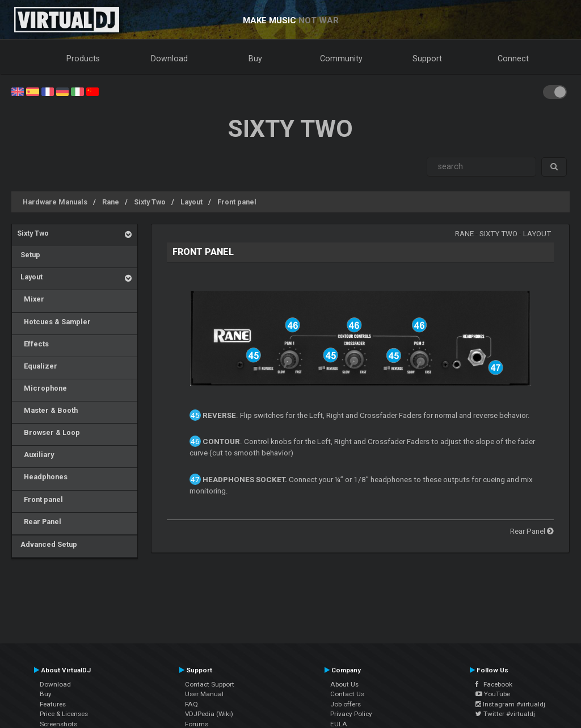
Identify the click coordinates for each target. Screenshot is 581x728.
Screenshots (58, 724)
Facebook (494, 684)
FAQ (191, 704)
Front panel (237, 202)
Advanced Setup (47, 544)
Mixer (31, 299)
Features (53, 704)
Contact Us (347, 694)
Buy (255, 58)
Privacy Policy (351, 714)
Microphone (42, 388)
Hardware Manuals (55, 202)
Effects (33, 344)
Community (341, 58)
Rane (111, 202)
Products (83, 58)
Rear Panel (39, 522)
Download (169, 58)
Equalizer (37, 366)
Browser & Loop (49, 432)
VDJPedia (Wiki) (209, 714)
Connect (513, 58)
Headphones (42, 477)
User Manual (204, 694)
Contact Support (210, 684)
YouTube (493, 694)
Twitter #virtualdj (505, 714)
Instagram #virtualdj (510, 704)
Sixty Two (150, 202)
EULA (339, 724)
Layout (191, 202)
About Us (344, 684)
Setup (29, 255)
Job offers (346, 704)
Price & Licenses (64, 714)
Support (427, 58)
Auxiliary (35, 455)
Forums (197, 724)
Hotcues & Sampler (54, 322)
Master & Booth (47, 410)
